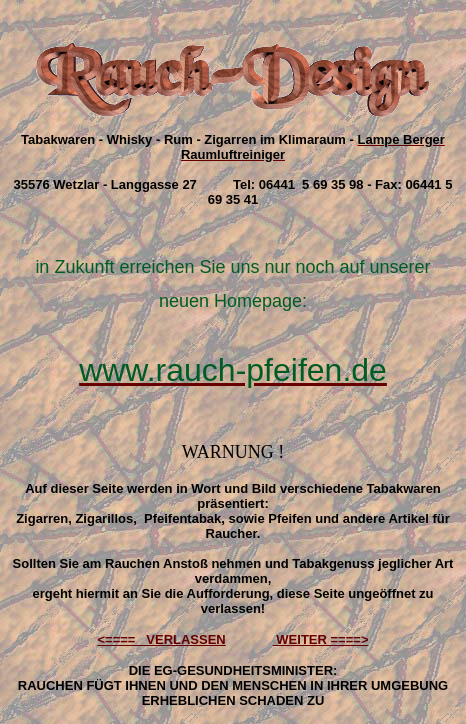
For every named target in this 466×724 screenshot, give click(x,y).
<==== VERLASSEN (162, 639)
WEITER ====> (321, 639)
